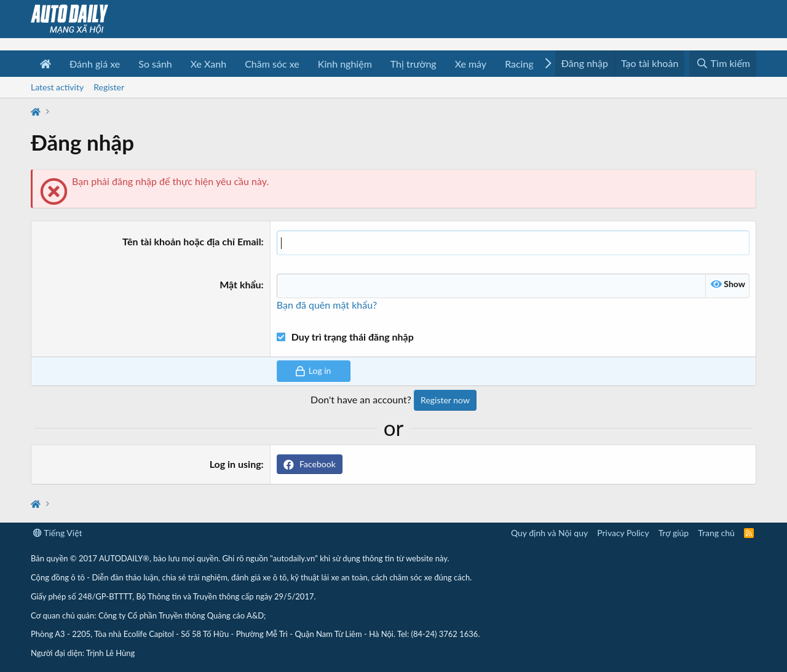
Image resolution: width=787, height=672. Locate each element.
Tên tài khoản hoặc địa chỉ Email (192, 241)
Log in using (235, 464)
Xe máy (471, 64)
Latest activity (57, 87)
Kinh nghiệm (345, 64)
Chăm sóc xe (272, 64)
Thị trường (413, 64)
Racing (519, 64)
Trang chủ (716, 533)
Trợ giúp (674, 533)
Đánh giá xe (95, 64)
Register (109, 87)
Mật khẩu (240, 284)
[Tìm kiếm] (723, 64)
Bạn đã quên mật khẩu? (327, 305)
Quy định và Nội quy (549, 533)
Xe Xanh (208, 64)
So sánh (155, 64)
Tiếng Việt (58, 533)
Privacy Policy (623, 533)
